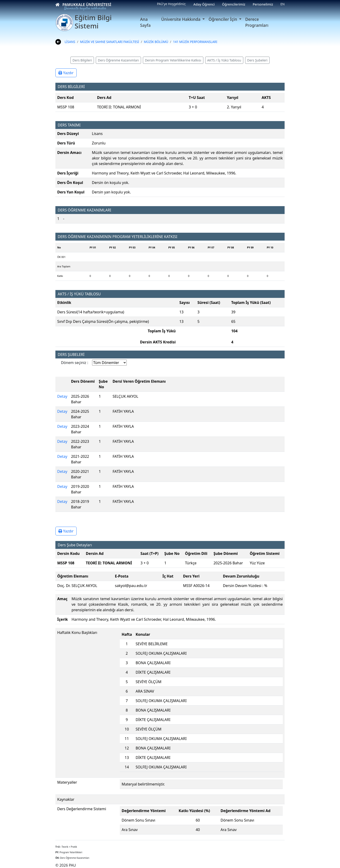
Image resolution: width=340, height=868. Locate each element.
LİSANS (70, 42)
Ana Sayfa (145, 22)
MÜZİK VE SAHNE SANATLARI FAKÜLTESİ (110, 42)
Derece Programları (257, 22)
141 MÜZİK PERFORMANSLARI (195, 42)
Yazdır (66, 73)
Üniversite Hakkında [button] (181, 19)
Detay (62, 396)
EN (283, 4)
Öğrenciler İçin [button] (223, 19)
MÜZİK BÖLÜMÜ (156, 42)
